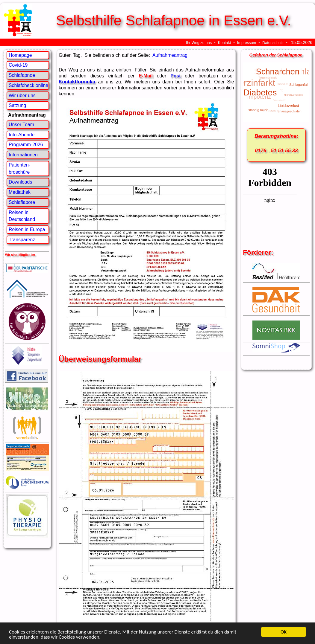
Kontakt (225, 43)
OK (284, 632)
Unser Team (21, 125)
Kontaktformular (77, 82)
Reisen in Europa (27, 229)
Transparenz (22, 240)
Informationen (23, 155)
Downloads (20, 182)
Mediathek (20, 192)
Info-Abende (22, 135)
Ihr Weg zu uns (199, 43)
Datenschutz (273, 43)
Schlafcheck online (28, 85)
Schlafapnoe (22, 75)
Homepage (20, 55)
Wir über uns (22, 96)
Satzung (17, 105)
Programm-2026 (26, 145)
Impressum (247, 43)
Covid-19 (18, 65)
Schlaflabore (22, 202)
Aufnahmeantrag (170, 55)
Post (175, 76)
